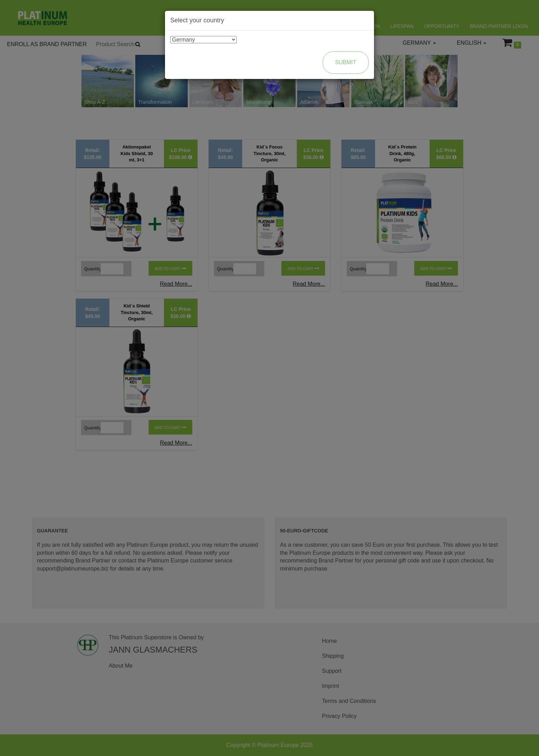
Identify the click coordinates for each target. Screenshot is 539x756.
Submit (346, 62)
